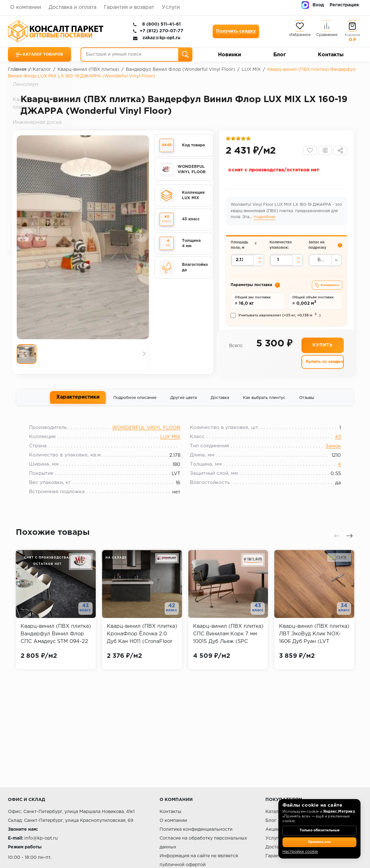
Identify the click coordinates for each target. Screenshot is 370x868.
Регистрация (344, 5)
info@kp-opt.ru (41, 838)
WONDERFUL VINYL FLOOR (146, 436)
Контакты (331, 55)
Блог (280, 55)
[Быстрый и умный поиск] (136, 55)
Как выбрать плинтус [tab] (264, 403)
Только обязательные (319, 832)
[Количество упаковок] (282, 263)
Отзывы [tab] (307, 403)
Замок (329, 454)
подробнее (273, 219)
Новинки (230, 55)
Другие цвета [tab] (184, 403)
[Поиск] (185, 55)
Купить (322, 351)
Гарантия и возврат (129, 7)
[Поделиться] (340, 152)
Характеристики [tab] (78, 403)
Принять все (319, 842)
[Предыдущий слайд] (27, 236)
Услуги (171, 7)
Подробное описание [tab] (135, 403)
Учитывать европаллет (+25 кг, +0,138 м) (276, 320)
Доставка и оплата (73, 7)
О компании (26, 7)
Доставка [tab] (220, 403)
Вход (318, 5)
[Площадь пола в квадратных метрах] (243, 263)
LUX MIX (170, 445)
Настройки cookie (300, 852)
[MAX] (305, 5)
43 (334, 445)
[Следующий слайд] (142, 236)
